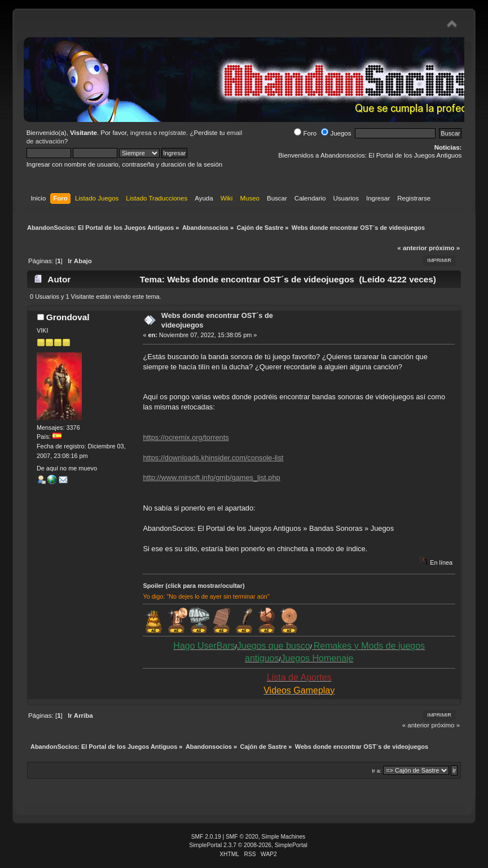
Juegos (336, 133)
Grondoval (68, 317)
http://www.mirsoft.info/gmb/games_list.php (211, 477)
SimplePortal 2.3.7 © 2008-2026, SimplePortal (248, 845)
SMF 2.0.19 (206, 837)
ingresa (141, 133)
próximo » (444, 248)
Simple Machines (283, 837)
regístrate (172, 133)
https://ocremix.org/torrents (186, 437)
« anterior (412, 248)
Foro (305, 133)
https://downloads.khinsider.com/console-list (213, 458)
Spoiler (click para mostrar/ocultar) (194, 586)
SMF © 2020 (242, 837)
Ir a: (377, 771)
